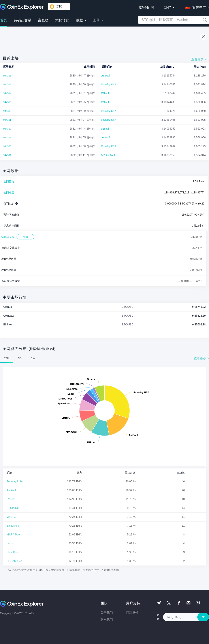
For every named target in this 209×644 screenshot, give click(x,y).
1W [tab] (33, 358)
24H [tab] (7, 358)
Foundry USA (109, 84)
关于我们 (107, 613)
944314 (7, 93)
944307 (7, 155)
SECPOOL (13, 508)
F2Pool (105, 93)
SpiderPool (13, 526)
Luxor (10, 543)
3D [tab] (20, 358)
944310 (7, 129)
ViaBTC (11, 517)
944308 (7, 146)
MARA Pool (108, 155)
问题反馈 (132, 613)
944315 (7, 84)
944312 (7, 111)
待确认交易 (23, 20)
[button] (195, 7)
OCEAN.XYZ (14, 561)
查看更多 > (199, 59)
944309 (7, 138)
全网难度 (9, 193)
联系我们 (107, 619)
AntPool (106, 76)
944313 (7, 102)
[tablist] (104, 358)
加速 (25, 237)
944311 (7, 120)
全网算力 (9, 182)
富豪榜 (43, 20)
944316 (7, 76)
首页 (4, 20)
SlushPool (13, 552)
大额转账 (62, 20)
